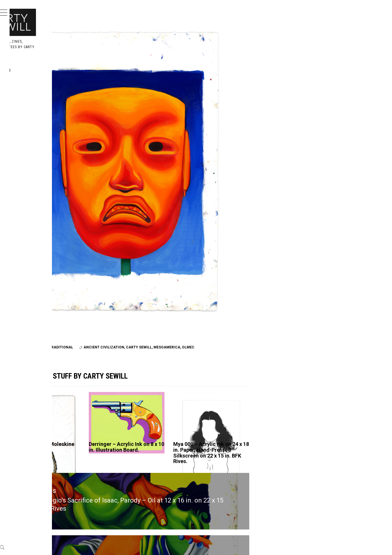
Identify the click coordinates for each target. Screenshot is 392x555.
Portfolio (34, 70)
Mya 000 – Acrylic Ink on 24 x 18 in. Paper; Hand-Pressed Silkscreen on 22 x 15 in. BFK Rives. (248, 412)
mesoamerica (179, 303)
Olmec (201, 303)
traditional (148, 297)
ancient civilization (116, 303)
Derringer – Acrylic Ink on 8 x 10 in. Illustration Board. (185, 406)
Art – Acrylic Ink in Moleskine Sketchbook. (120, 403)
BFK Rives (105, 297)
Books (29, 96)
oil (118, 297)
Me (25, 109)
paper (129, 297)
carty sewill (151, 303)
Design (30, 83)
